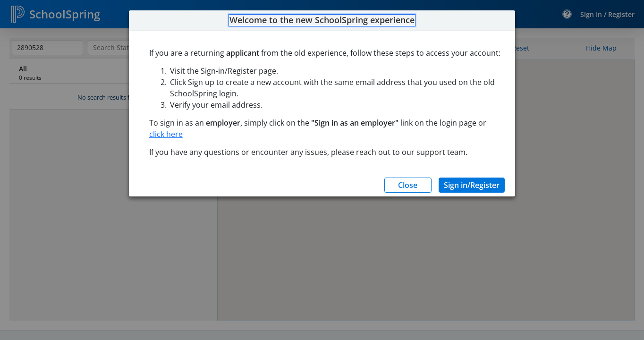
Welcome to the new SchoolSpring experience (322, 20)
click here (166, 134)
